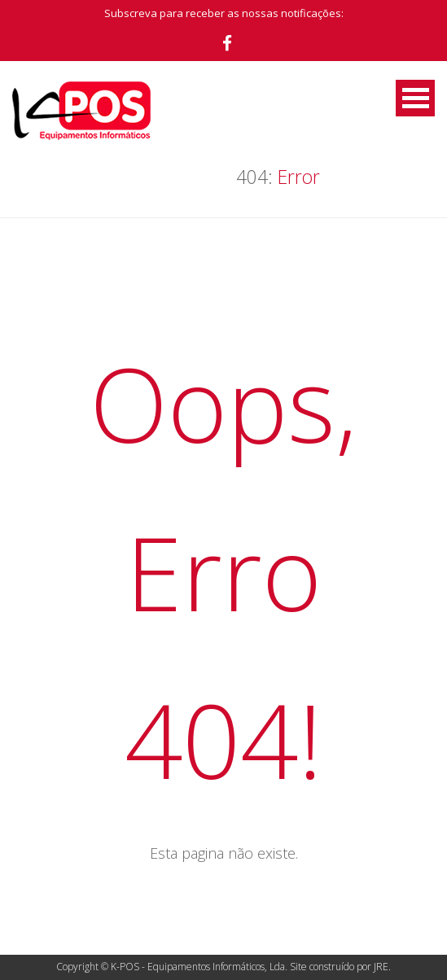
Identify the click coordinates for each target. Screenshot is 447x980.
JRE (381, 967)
